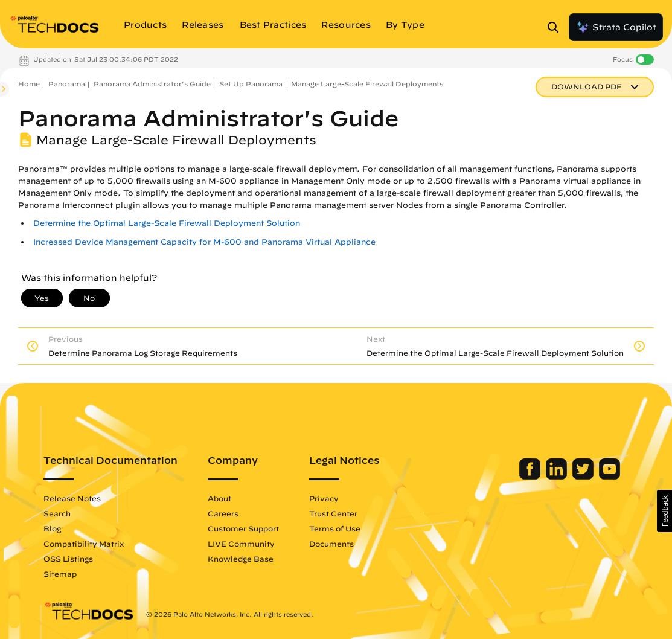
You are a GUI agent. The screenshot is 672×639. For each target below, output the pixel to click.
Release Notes (72, 498)
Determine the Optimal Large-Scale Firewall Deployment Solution (167, 223)
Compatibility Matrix (84, 544)
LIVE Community (241, 544)
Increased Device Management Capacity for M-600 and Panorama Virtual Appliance (204, 242)
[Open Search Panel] (557, 27)
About (219, 498)
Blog (52, 528)
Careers (223, 513)
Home (29, 84)
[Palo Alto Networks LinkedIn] (558, 477)
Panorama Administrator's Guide (152, 84)
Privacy (324, 498)
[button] (664, 511)
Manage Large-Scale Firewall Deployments (367, 84)
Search (57, 513)
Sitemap (60, 574)
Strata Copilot (616, 27)
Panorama (67, 84)
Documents (331, 544)
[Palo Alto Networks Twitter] (584, 477)
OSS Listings (68, 559)
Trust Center (333, 513)
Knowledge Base (241, 559)
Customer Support (243, 528)
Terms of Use (335, 528)
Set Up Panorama (251, 84)
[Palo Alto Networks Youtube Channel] (610, 477)
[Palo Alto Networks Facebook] (531, 477)
